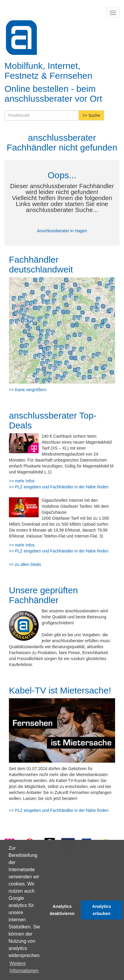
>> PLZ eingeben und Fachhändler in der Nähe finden (59, 487)
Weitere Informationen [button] (24, 967)
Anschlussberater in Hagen (62, 231)
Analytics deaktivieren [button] (62, 910)
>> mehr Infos (22, 481)
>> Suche (91, 115)
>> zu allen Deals (25, 564)
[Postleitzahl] (42, 115)
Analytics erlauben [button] (102, 910)
